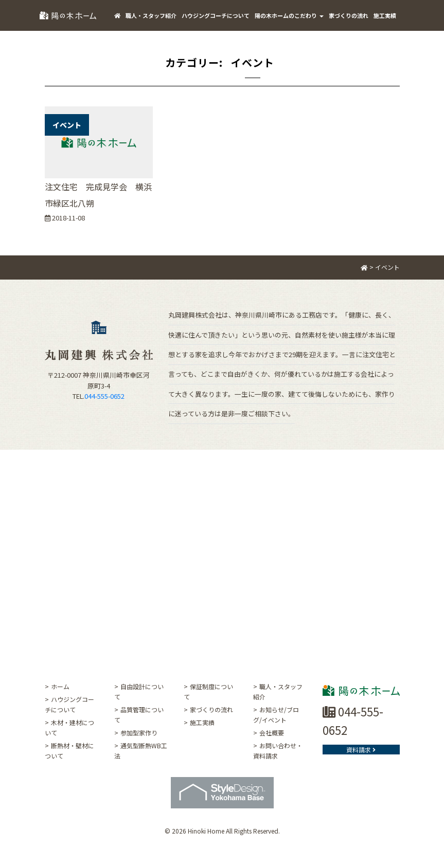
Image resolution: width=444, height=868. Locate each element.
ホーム (60, 686)
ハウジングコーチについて (216, 15)
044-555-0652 (104, 396)
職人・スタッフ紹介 (151, 15)
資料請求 (361, 750)
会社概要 (272, 733)
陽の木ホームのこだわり (289, 15)
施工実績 (385, 15)
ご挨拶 (123, 46)
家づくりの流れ (349, 15)
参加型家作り (139, 733)
